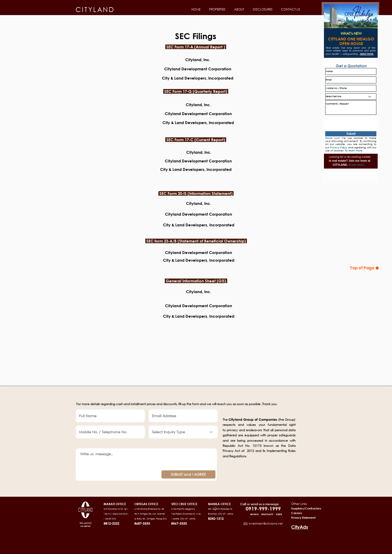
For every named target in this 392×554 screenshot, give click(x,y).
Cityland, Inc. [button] (197, 105)
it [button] (169, 161)
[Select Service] (351, 97)
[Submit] (351, 134)
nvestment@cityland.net (266, 524)
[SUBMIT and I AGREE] (188, 474)
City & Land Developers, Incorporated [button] (199, 225)
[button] (217, 9)
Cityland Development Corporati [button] (195, 69)
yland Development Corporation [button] (201, 161)
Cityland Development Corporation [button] (197, 114)
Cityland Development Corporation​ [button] (199, 214)
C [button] (164, 161)
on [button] (229, 69)
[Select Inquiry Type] (183, 432)
